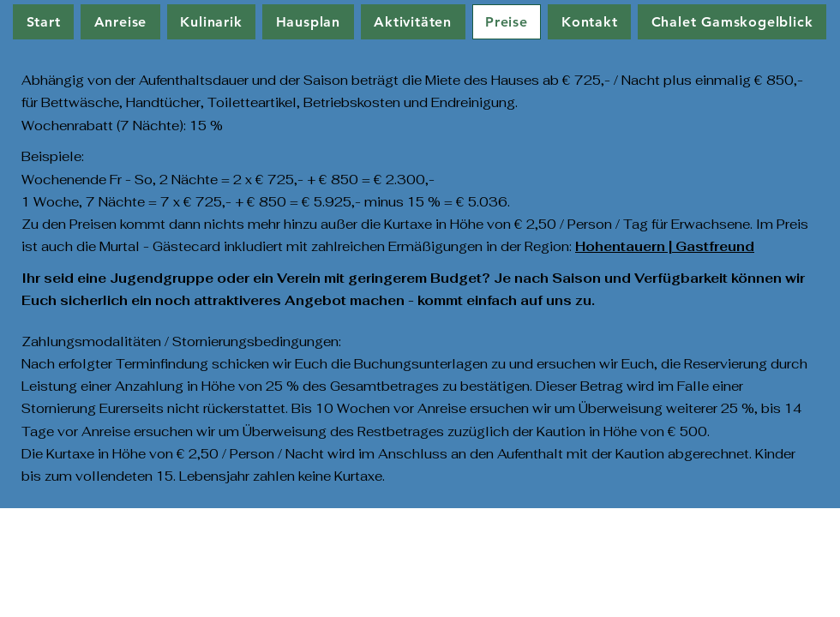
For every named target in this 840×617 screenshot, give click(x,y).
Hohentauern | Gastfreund (665, 246)
